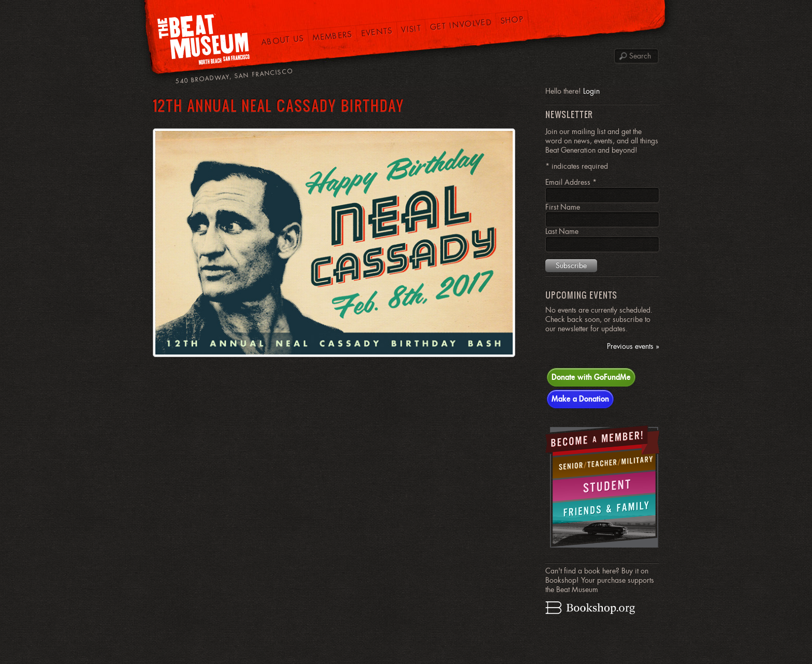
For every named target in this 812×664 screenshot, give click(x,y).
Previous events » (633, 346)
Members (332, 36)
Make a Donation (580, 399)
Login (591, 91)
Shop (512, 20)
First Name (563, 207)
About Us (283, 40)
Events (377, 32)
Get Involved (461, 24)
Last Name (562, 231)
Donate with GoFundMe (591, 377)
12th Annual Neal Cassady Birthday (278, 105)
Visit (411, 29)
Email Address (571, 182)
